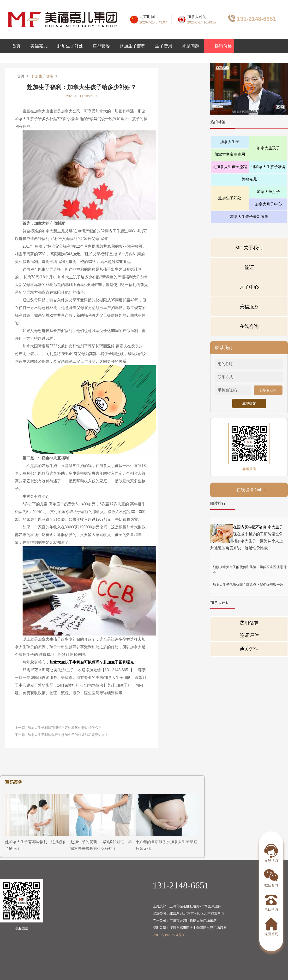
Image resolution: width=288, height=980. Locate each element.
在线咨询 (249, 326)
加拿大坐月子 (268, 192)
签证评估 (249, 635)
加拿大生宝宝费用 (230, 154)
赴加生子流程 (132, 46)
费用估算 (249, 623)
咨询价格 (219, 46)
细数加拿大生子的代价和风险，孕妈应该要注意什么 (250, 567)
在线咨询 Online (252, 490)
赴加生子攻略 (42, 76)
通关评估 (249, 649)
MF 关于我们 (249, 248)
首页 (16, 46)
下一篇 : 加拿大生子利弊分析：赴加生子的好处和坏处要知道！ (62, 735)
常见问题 (191, 46)
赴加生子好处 (70, 46)
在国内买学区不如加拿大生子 (258, 527)
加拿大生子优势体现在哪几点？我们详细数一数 (248, 585)
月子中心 (249, 287)
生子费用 (164, 46)
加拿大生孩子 (268, 148)
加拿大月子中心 (268, 204)
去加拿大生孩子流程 (230, 167)
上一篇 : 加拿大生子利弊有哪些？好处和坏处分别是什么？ (58, 728)
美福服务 (249, 307)
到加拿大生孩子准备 (268, 167)
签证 (249, 267)
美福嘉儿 (39, 46)
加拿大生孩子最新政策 (249, 217)
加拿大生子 (230, 142)
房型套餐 (101, 46)
